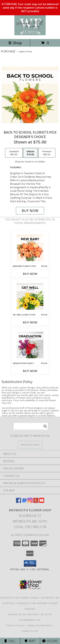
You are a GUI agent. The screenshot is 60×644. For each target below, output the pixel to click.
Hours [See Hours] (50, 641)
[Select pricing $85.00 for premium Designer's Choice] (47, 153)
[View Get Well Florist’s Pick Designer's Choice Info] (30, 297)
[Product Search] (31, 426)
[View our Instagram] (30, 502)
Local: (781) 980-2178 (30, 527)
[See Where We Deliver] (30, 445)
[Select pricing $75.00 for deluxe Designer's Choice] (30, 153)
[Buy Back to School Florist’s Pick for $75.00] (30, 211)
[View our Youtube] (42, 502)
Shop (15, 43)
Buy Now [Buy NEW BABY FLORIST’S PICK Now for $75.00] (30, 274)
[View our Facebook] (19, 502)
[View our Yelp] (36, 502)
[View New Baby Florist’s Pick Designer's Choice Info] (30, 248)
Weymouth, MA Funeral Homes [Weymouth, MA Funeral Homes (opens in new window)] (20, 598)
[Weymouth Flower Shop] (30, 34)
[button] (30, 563)
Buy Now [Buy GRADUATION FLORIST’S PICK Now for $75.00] (30, 371)
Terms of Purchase (40, 626)
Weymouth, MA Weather (23, 614)
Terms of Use (30, 631)
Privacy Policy (16, 626)
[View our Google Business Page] (24, 502)
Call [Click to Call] (10, 641)
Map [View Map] (30, 641)
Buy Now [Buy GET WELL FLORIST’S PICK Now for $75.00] (30, 322)
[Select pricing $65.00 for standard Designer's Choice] (14, 153)
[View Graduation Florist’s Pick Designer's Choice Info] (30, 345)
